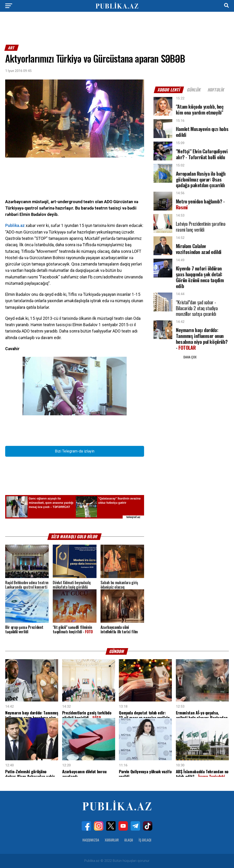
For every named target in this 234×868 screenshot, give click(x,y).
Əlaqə (129, 840)
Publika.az (15, 226)
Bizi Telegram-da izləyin (75, 451)
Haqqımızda (91, 840)
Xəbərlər (112, 840)
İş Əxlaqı (145, 840)
